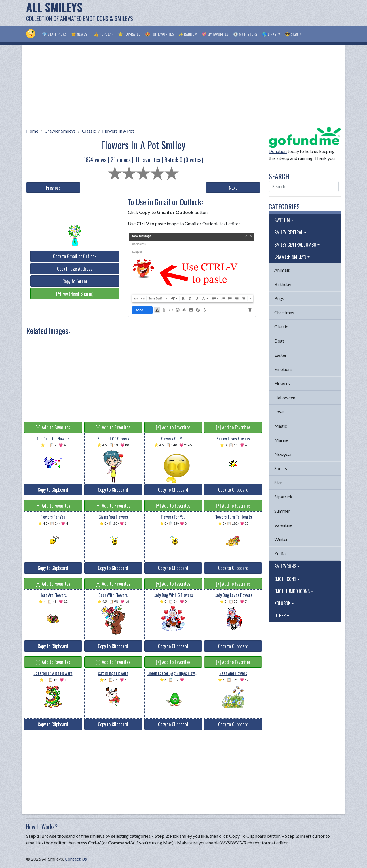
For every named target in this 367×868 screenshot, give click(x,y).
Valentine (283, 525)
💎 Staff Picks (54, 34)
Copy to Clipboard (53, 490)
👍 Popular (104, 34)
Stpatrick (283, 497)
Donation (278, 151)
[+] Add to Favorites (53, 427)
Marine (281, 440)
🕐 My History (245, 34)
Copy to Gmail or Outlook (75, 256)
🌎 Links (270, 34)
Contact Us (76, 859)
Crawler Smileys (60, 131)
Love (279, 412)
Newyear (283, 454)
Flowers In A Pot (118, 131)
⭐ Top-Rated (129, 34)
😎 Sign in (293, 34)
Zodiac (281, 553)
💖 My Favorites (215, 34)
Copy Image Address (75, 269)
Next (233, 188)
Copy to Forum (75, 281)
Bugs (279, 298)
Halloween (285, 397)
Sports (281, 468)
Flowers (282, 383)
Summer (282, 511)
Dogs (280, 341)
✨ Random (188, 34)
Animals (282, 270)
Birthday (283, 284)
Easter (280, 355)
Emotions (283, 369)
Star (278, 482)
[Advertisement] (238, 13)
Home (32, 131)
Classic (89, 131)
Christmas (284, 312)
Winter (281, 539)
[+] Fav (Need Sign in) (75, 294)
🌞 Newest (80, 34)
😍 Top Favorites (160, 34)
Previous (53, 188)
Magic (281, 426)
